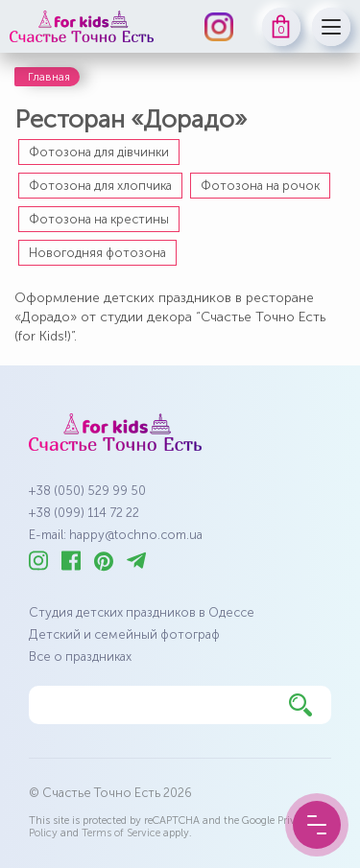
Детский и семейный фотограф (124, 634)
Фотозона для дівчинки (99, 152)
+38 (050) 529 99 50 (87, 491)
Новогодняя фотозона (97, 253)
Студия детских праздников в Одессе (142, 612)
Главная (49, 77)
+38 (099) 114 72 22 (84, 513)
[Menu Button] (317, 825)
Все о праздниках (80, 657)
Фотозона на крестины (99, 219)
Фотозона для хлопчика (100, 186)
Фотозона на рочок (260, 186)
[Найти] (300, 705)
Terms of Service (121, 833)
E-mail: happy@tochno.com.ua (116, 535)
